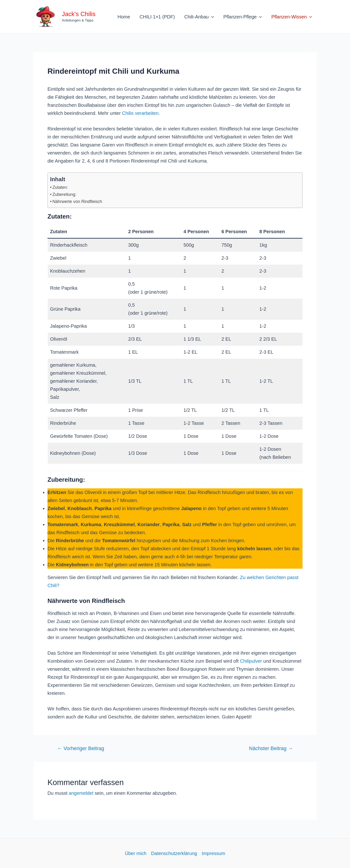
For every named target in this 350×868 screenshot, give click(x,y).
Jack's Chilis (79, 14)
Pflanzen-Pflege (243, 17)
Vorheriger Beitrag (81, 749)
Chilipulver (251, 661)
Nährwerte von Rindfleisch (77, 202)
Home (124, 17)
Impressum (213, 853)
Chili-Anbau (199, 17)
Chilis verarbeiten (140, 113)
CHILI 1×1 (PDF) (157, 17)
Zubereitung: (64, 194)
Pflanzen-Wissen (292, 17)
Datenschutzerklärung (174, 853)
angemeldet (81, 793)
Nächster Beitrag (271, 749)
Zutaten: (60, 187)
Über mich (136, 853)
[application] (211, 17)
